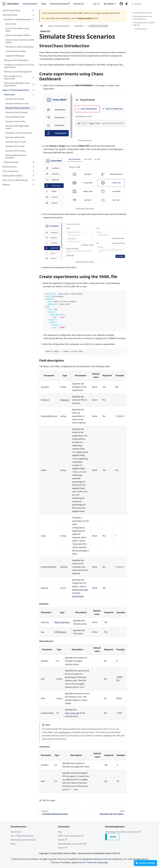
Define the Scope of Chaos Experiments (80, 593)
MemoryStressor (62, 622)
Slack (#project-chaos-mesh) (72, 844)
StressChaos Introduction (142, 13)
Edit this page (47, 800)
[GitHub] (121, 4)
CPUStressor (60, 632)
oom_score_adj (72, 713)
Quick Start (16, 832)
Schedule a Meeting (145, 863)
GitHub (62, 840)
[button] (19, 10)
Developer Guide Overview (23, 840)
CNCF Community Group (70, 836)
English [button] (109, 4)
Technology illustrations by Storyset (123, 832)
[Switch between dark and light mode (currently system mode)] (127, 4)
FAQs (13, 844)
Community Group (60, 4)
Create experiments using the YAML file (144, 24)
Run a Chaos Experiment (22, 836)
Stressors (65, 400)
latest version (85, 18)
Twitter (62, 848)
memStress (64, 732)
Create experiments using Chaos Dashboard (142, 18)
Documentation (30, 4)
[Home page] (42, 26)
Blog (44, 4)
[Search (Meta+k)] (144, 4)
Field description (141, 29)
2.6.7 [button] (95, 4)
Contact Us (79, 4)
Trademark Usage (94, 862)
